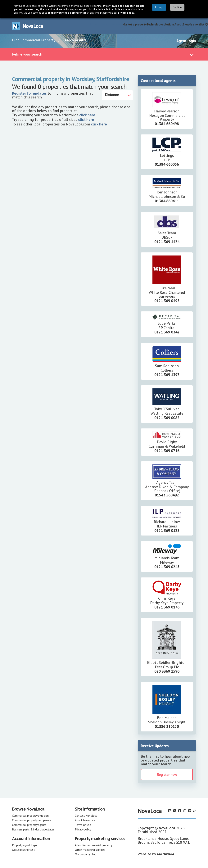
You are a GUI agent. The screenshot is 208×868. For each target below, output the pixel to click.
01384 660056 (167, 164)
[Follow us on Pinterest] (190, 811)
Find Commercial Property (34, 40)
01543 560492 (167, 495)
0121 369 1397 (167, 375)
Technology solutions (161, 24)
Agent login (186, 41)
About (179, 24)
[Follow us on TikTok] (195, 811)
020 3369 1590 (167, 671)
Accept (159, 7)
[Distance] (118, 95)
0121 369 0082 (167, 418)
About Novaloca (85, 820)
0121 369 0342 (167, 332)
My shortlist (198, 24)
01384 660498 (167, 124)
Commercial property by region (30, 816)
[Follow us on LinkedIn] (170, 811)
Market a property (135, 24)
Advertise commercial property (93, 845)
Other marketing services (90, 850)
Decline (177, 7)
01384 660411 (167, 201)
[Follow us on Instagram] (185, 811)
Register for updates (29, 93)
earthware (165, 854)
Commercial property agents (29, 825)
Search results (75, 40)
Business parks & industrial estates (33, 829)
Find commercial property (106, 24)
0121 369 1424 (167, 242)
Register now (167, 775)
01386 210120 (167, 726)
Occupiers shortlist (23, 850)
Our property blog (86, 854)
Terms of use (83, 825)
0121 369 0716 (167, 451)
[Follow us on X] (175, 811)
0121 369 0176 (167, 607)
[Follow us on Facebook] (180, 811)
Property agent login (24, 845)
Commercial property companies (31, 820)
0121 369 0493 (167, 301)
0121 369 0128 (167, 531)
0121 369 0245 (167, 567)
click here (87, 115)
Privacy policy (83, 829)
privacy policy (126, 13)
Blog (185, 24)
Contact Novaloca (86, 816)
